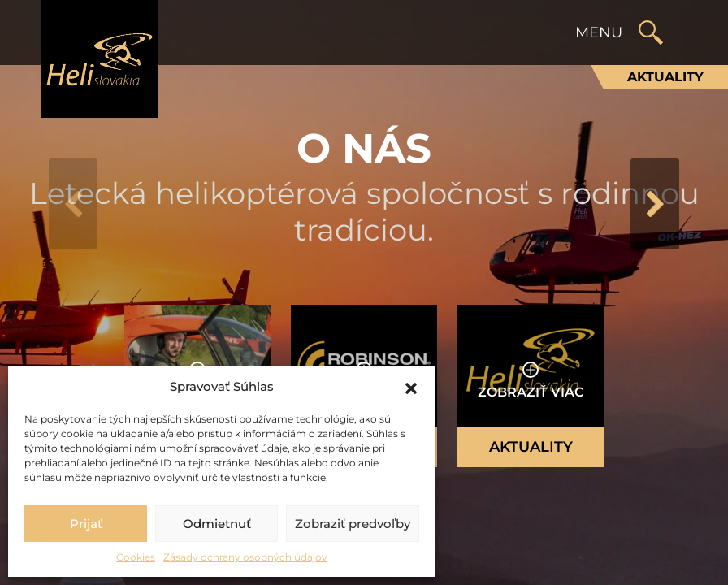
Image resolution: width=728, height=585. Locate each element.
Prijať (86, 524)
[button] (411, 387)
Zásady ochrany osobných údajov (245, 557)
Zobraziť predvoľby (353, 524)
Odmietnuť (217, 524)
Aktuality (665, 77)
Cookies (136, 557)
